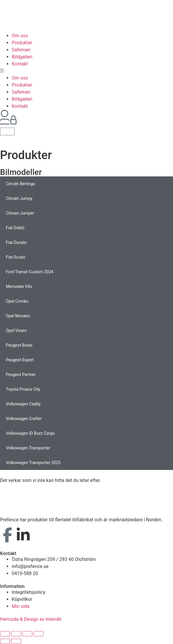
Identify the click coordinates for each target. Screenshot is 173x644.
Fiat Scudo (16, 257)
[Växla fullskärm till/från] (27, 634)
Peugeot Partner (21, 375)
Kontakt (20, 64)
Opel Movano (18, 316)
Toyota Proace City (23, 389)
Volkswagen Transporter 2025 (33, 463)
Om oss (20, 36)
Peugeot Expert (20, 360)
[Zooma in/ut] (38, 634)
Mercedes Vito (19, 286)
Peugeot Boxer (19, 345)
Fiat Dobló (15, 228)
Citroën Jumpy (19, 198)
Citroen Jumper (20, 213)
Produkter (22, 43)
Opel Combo (17, 301)
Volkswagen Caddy (23, 404)
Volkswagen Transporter (28, 448)
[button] (86, 71)
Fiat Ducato (16, 242)
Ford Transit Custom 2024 (30, 272)
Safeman (21, 50)
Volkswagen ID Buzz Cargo (30, 433)
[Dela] (16, 634)
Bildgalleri (22, 57)
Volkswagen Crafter (24, 419)
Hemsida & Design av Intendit (31, 619)
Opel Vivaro (16, 331)
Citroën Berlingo (21, 184)
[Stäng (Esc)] (5, 634)
